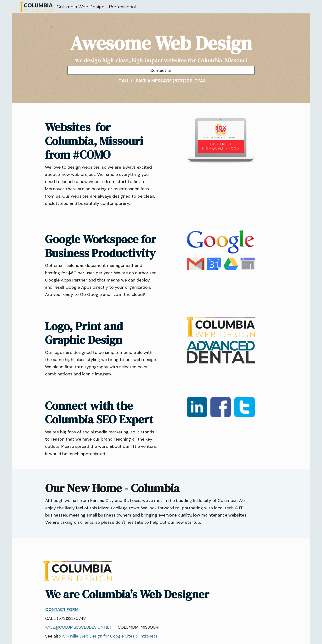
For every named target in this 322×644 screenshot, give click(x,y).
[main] (161, 48)
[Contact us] (161, 71)
